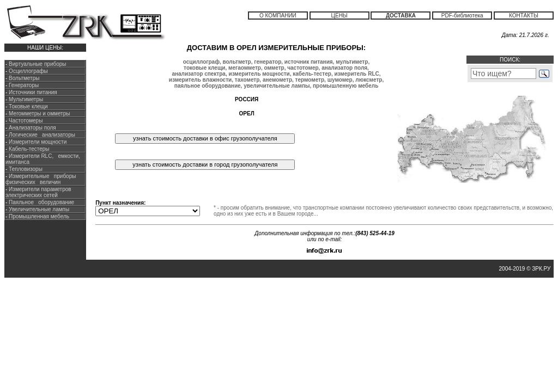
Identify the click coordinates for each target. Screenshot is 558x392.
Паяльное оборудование (41, 202)
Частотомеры (25, 121)
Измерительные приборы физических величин (41, 179)
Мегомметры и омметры (38, 114)
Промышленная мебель (38, 216)
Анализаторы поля (31, 128)
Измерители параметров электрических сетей (38, 192)
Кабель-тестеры (28, 149)
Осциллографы (28, 71)
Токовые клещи (27, 106)
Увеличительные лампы (38, 209)
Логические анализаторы (41, 135)
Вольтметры (24, 78)
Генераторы (24, 85)
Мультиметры (26, 99)
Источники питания (33, 92)
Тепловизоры (26, 169)
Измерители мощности (37, 142)
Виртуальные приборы (37, 64)
